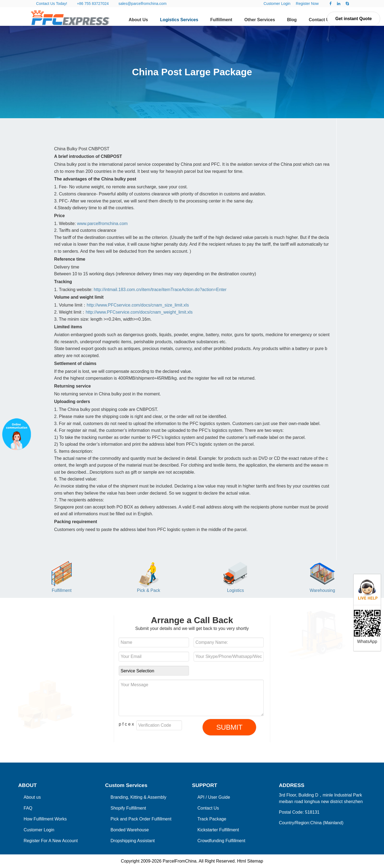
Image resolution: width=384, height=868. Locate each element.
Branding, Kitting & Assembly (138, 797)
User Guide (219, 797)
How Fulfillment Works (45, 819)
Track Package (212, 819)
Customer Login (277, 4)
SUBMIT (229, 727)
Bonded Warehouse (130, 830)
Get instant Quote (354, 19)
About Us (138, 20)
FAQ (28, 808)
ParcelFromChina (180, 861)
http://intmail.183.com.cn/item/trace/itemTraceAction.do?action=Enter (160, 290)
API (201, 797)
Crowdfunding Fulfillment (221, 841)
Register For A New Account (51, 841)
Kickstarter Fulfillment (218, 830)
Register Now (307, 4)
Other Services (260, 20)
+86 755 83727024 (93, 4)
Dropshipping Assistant (133, 841)
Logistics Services (179, 20)
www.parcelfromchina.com (102, 224)
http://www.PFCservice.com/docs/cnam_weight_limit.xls (139, 312)
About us (32, 797)
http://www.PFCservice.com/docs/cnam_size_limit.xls (138, 305)
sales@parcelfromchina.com (142, 4)
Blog (292, 20)
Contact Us (320, 20)
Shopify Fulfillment (128, 808)
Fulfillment (221, 20)
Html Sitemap (250, 861)
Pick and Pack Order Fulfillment (141, 819)
